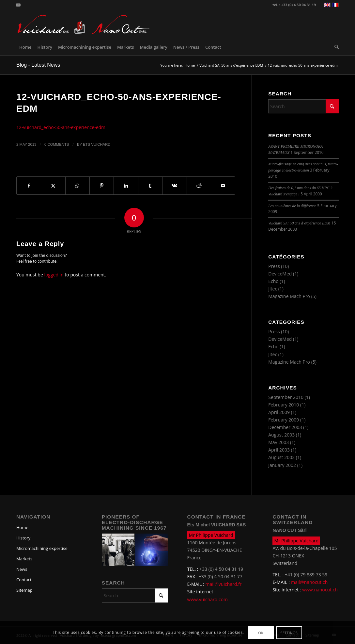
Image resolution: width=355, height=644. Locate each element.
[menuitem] (25, 47)
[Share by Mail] (223, 186)
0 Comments (57, 144)
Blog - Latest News (38, 65)
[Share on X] (53, 186)
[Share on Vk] (174, 186)
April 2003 (279, 450)
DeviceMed (280, 274)
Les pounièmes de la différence (292, 206)
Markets (24, 559)
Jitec (273, 289)
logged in (54, 275)
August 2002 (281, 457)
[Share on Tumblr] (150, 186)
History (23, 538)
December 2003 (285, 427)
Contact (24, 580)
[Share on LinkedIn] (126, 186)
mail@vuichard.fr (224, 584)
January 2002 (282, 465)
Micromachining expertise (42, 548)
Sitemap (24, 590)
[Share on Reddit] (199, 186)
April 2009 (279, 412)
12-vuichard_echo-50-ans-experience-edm (61, 127)
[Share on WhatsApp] (77, 186)
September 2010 (286, 397)
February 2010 (284, 405)
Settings (289, 633)
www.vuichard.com (208, 599)
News (22, 569)
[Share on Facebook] (29, 186)
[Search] (335, 47)
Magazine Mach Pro (289, 296)
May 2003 (278, 442)
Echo (273, 281)
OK (261, 633)
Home (22, 527)
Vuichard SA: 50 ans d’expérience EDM (299, 223)
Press (274, 266)
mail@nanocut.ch (309, 582)
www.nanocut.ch (320, 590)
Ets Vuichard (97, 144)
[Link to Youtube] (18, 5)
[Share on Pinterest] (102, 186)
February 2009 (284, 420)
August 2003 (281, 435)
